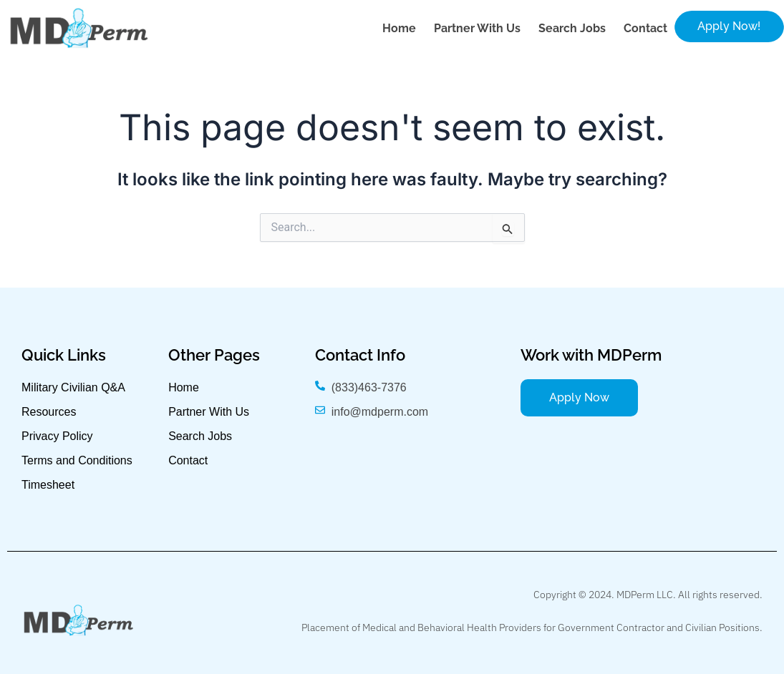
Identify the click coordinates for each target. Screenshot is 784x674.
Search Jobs (572, 28)
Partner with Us (477, 28)
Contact (645, 28)
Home (399, 28)
